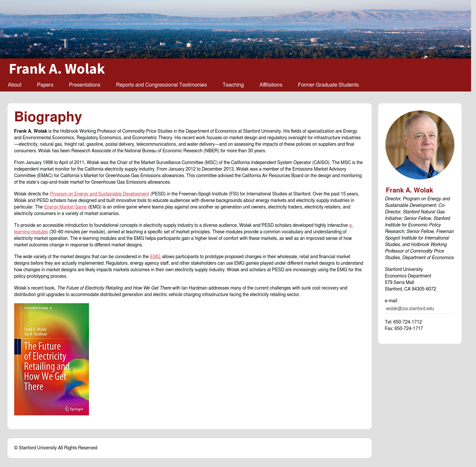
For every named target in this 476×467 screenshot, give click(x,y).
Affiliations (271, 85)
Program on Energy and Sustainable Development (100, 194)
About (15, 85)
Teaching (233, 85)
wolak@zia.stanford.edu (410, 309)
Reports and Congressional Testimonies (162, 85)
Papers (45, 85)
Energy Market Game (65, 207)
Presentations (85, 85)
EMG (155, 257)
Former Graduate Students (328, 85)
